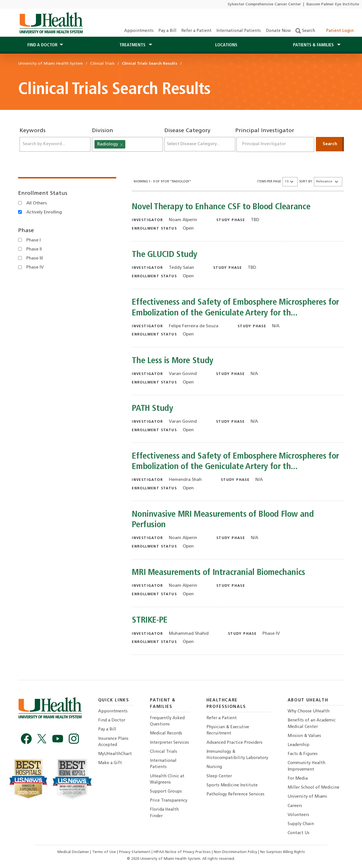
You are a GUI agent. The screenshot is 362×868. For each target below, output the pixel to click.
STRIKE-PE (150, 621)
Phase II (34, 249)
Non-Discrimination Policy (235, 852)
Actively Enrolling (44, 212)
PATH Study (152, 409)
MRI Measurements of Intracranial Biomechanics (218, 573)
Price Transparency (169, 801)
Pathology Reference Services (235, 794)
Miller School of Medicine (313, 788)
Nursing (214, 767)
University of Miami (307, 797)
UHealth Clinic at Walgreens (167, 779)
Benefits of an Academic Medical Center (312, 724)
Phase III (35, 258)
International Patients (239, 31)
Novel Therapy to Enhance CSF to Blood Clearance (221, 207)
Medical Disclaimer (74, 852)
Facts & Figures (303, 754)
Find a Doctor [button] (42, 45)
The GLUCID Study (164, 255)
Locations (226, 45)
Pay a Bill (167, 31)
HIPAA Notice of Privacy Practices (182, 852)
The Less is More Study (173, 361)
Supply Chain (301, 824)
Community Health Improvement (306, 766)
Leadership (299, 745)
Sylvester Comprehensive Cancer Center (264, 4)
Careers (295, 806)
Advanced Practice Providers (234, 743)
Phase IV (35, 267)
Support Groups (166, 792)
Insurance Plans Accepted (113, 742)
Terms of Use (105, 852)
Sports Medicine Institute (232, 785)
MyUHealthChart (115, 754)
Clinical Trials (163, 752)
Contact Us (299, 833)
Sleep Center (219, 776)
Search (305, 31)
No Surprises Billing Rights (283, 852)
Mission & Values (304, 736)
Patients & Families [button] (314, 45)
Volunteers (298, 815)
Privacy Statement (135, 852)
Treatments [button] (133, 45)
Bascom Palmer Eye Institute (333, 4)
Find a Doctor (112, 720)
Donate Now (278, 31)
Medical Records (166, 733)
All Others (37, 203)
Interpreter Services (169, 743)
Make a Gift (110, 763)
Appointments (139, 31)
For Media (298, 779)
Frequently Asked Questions (167, 721)
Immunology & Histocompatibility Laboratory (237, 755)
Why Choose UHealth (309, 711)
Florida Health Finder (164, 813)
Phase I (34, 240)
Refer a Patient (196, 31)
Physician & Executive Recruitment (228, 730)
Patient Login (337, 31)
